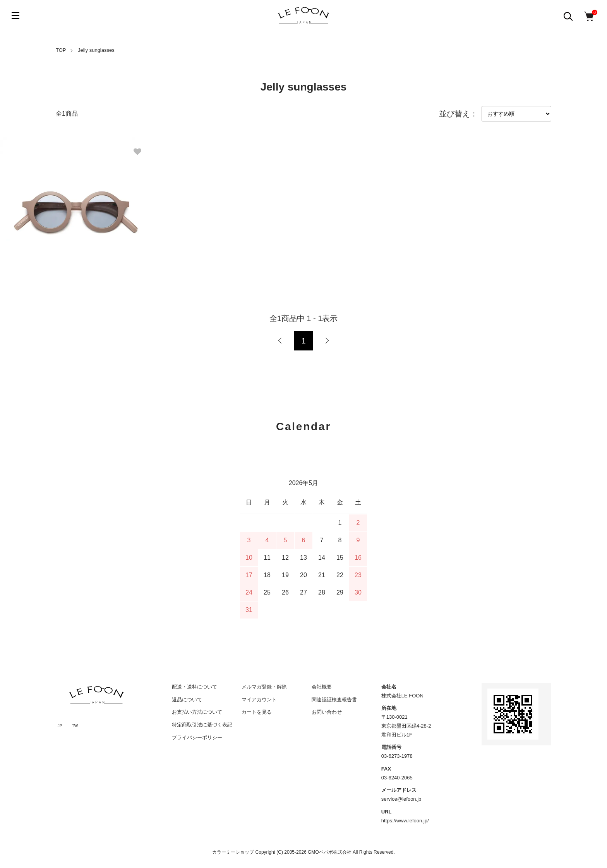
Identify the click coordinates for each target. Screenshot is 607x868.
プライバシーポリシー (197, 737)
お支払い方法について (197, 712)
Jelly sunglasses (96, 50)
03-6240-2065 (397, 778)
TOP (61, 50)
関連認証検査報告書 (334, 700)
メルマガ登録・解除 (264, 687)
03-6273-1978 (397, 756)
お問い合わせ (327, 712)
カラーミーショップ (233, 852)
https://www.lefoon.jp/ (405, 821)
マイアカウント (259, 700)
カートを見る (257, 712)
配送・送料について (195, 687)
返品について (187, 700)
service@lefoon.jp (401, 799)
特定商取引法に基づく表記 (202, 725)
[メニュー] (15, 15)
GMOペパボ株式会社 (330, 852)
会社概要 (322, 687)
